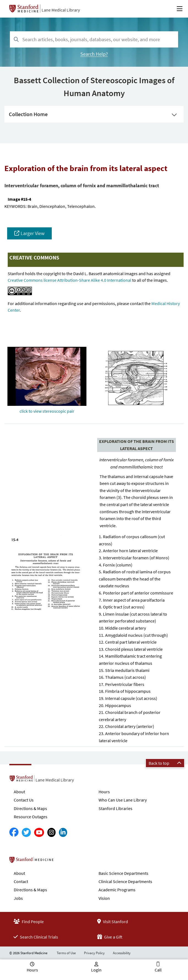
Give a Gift (110, 937)
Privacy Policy (94, 953)
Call (158, 970)
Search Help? (94, 54)
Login (96, 970)
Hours (104, 792)
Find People (29, 922)
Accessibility (122, 953)
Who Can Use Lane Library (123, 800)
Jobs (18, 898)
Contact (21, 881)
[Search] (16, 40)
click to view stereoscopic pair (47, 411)
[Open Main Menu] (180, 9)
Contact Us (24, 800)
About (19, 792)
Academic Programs (117, 890)
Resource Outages (31, 817)
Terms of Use (66, 953)
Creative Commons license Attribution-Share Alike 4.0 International (70, 280)
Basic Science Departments (123, 873)
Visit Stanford (113, 922)
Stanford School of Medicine (63, 861)
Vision (104, 898)
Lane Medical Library (61, 10)
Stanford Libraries (115, 808)
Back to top (165, 763)
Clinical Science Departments (125, 881)
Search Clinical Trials (36, 937)
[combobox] (94, 39)
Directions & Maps (30, 808)
